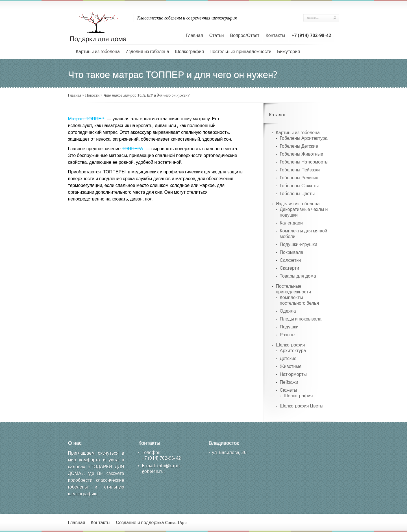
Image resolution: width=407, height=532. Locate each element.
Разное (287, 335)
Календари (291, 223)
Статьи (217, 35)
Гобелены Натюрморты (304, 162)
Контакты (275, 35)
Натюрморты (293, 374)
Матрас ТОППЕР (86, 119)
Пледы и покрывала (301, 319)
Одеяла (288, 311)
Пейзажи (289, 382)
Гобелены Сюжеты (299, 186)
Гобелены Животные (302, 154)
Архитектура (293, 351)
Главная (194, 35)
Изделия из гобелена (147, 52)
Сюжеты (289, 390)
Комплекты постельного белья (300, 300)
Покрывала (292, 252)
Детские (288, 358)
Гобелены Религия (299, 178)
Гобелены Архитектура (304, 138)
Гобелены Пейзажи (300, 170)
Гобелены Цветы (297, 194)
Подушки (289, 327)
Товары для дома (298, 276)
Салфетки (290, 260)
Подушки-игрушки (299, 244)
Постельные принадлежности (241, 52)
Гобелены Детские (299, 146)
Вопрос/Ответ (245, 35)
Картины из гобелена (98, 52)
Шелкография (189, 52)
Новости (93, 95)
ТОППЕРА (132, 149)
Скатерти (290, 268)
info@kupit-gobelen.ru (162, 469)
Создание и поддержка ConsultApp (152, 523)
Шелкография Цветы (302, 406)
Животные (291, 366)
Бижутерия (289, 52)
